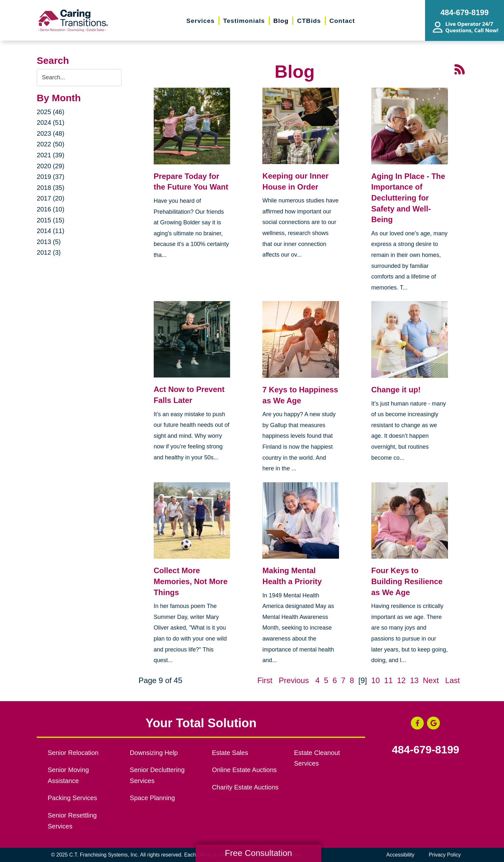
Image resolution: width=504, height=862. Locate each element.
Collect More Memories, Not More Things (191, 581)
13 (414, 680)
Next (431, 680)
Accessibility (400, 855)
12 (401, 680)
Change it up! (396, 390)
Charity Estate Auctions (245, 787)
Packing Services (72, 798)
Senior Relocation (73, 753)
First (265, 680)
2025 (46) (51, 112)
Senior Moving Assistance (68, 775)
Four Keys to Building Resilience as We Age (407, 581)
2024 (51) (51, 122)
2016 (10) (51, 209)
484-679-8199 (426, 750)
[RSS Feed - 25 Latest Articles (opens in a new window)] (460, 69)
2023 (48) (51, 133)
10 (376, 680)
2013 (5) (49, 242)
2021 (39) (51, 155)
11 (388, 680)
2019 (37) (51, 177)
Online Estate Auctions (244, 770)
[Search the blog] (79, 78)
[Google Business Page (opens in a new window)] (433, 723)
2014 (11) (51, 231)
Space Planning (152, 798)
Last (453, 680)
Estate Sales (230, 753)
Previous (294, 680)
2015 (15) (51, 220)
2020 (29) (51, 166)
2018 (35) (51, 188)
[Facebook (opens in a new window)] (417, 723)
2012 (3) (49, 252)
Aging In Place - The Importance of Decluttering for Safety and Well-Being (408, 198)
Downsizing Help (154, 753)
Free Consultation (258, 853)
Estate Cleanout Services (317, 758)
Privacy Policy (445, 855)
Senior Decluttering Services (157, 775)
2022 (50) (51, 144)
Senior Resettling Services (72, 821)
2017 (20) (51, 198)
